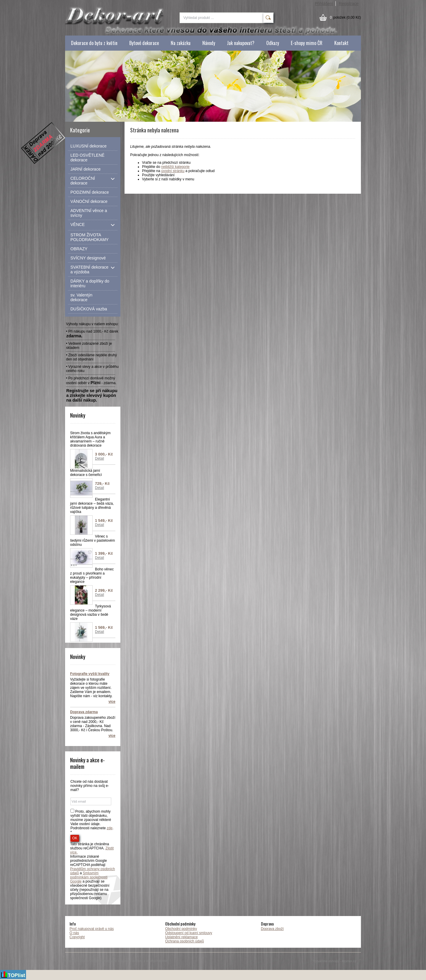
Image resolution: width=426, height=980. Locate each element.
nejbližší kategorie (175, 167)
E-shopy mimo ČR (307, 43)
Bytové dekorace (144, 43)
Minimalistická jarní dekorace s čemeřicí (86, 473)
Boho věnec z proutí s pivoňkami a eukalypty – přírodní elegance (92, 575)
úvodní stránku (173, 171)
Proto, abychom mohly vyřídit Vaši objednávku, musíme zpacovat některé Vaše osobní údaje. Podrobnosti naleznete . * (92, 822)
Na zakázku (181, 43)
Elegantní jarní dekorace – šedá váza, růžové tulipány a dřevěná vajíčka (92, 506)
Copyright (77, 937)
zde (110, 828)
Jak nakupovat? (241, 43)
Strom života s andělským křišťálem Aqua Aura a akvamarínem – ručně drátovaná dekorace (90, 439)
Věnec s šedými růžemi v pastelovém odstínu (92, 540)
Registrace (349, 4)
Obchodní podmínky (181, 929)
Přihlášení (324, 4)
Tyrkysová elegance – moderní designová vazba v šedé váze (91, 612)
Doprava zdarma (84, 712)
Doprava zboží (272, 929)
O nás (74, 933)
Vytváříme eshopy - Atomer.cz (337, 961)
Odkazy (273, 43)
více (112, 702)
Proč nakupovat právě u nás (92, 929)
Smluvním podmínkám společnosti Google (89, 877)
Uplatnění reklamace (181, 937)
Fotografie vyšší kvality (90, 674)
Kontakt (341, 43)
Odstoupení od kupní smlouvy (189, 933)
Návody (209, 43)
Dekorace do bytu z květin (94, 43)
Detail (100, 458)
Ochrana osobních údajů (184, 941)
